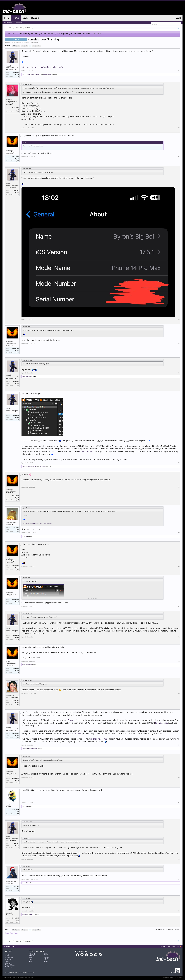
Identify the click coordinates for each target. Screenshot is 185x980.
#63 (179, 157)
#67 (179, 463)
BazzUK (24, 466)
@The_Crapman (86, 451)
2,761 (17, 530)
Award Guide (9, 958)
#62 (179, 128)
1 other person (47, 74)
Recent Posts (19, 22)
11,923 (17, 75)
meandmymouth (30, 74)
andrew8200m (11, 523)
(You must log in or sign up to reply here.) (168, 930)
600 (18, 812)
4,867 (17, 888)
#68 (179, 487)
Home (7, 18)
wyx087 (38, 74)
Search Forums (8, 22)
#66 (179, 373)
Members (35, 18)
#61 (179, 71)
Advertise (8, 963)
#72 (179, 637)
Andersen (9, 99)
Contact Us (163, 947)
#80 (179, 911)
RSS (180, 947)
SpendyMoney (162, 723)
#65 (179, 344)
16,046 (17, 159)
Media (25, 18)
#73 (179, 661)
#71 (179, 606)
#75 (179, 745)
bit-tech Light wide (9, 947)
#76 (179, 777)
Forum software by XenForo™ (19, 977)
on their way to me (99, 739)
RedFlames (10, 150)
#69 (179, 533)
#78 (179, 859)
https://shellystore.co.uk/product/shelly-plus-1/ (42, 67)
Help (169, 947)
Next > (38, 46)
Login (178, 18)
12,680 (17, 702)
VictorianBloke (26, 377)
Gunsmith (9, 913)
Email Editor (9, 960)
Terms (7, 961)
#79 (179, 879)
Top (177, 947)
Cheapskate (10, 695)
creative (8, 805)
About (7, 956)
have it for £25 (75, 733)
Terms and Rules (168, 977)
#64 (179, 320)
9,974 (17, 920)
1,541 (17, 110)
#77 (179, 803)
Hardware (16, 42)
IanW (24, 74)
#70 (179, 566)
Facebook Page (10, 965)
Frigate (71, 720)
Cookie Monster (11, 881)
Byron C (28, 42)
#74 (179, 693)
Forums (16, 18)
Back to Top (9, 967)
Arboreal (25, 915)
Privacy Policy (178, 977)
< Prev (14, 46)
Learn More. (96, 34)
